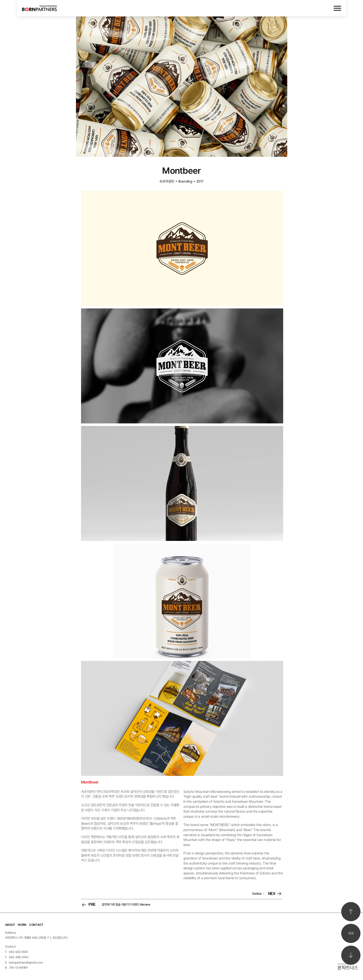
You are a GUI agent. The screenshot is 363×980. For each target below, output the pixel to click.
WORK (22, 925)
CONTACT (36, 925)
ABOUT (10, 925)
